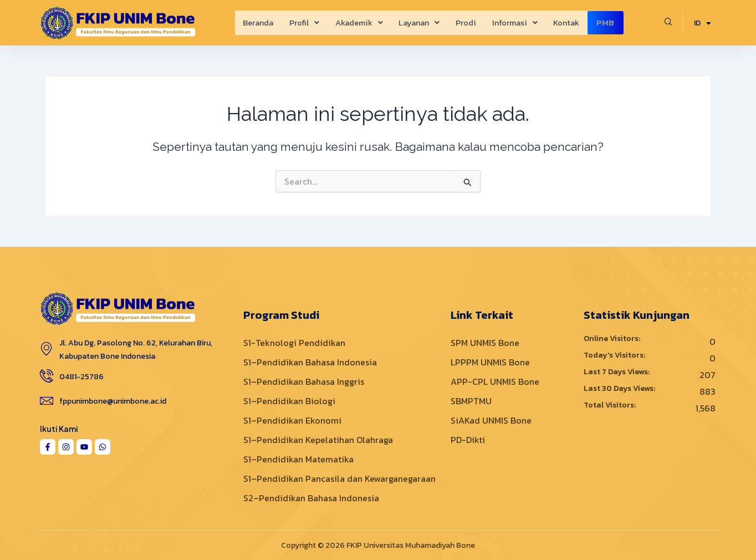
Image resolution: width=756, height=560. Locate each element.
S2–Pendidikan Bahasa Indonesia (311, 498)
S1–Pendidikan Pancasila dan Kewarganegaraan (339, 478)
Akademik (355, 23)
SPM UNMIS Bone (485, 343)
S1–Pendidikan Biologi (289, 401)
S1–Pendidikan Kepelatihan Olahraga (318, 440)
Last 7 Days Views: (617, 372)
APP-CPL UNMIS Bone (495, 381)
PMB (612, 23)
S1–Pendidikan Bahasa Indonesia (310, 362)
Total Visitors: (611, 405)
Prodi (466, 23)
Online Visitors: (613, 339)
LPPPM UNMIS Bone (490, 362)
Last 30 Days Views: (620, 389)
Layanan (418, 23)
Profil (299, 23)
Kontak (570, 23)
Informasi (516, 23)
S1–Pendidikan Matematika (298, 459)
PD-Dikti (468, 440)
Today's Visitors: (615, 355)
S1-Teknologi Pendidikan (294, 343)
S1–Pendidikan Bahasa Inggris (304, 381)
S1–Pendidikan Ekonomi (292, 420)
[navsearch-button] (668, 23)
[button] (299, 23)
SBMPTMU (471, 401)
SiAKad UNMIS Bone (491, 420)
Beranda (251, 23)
